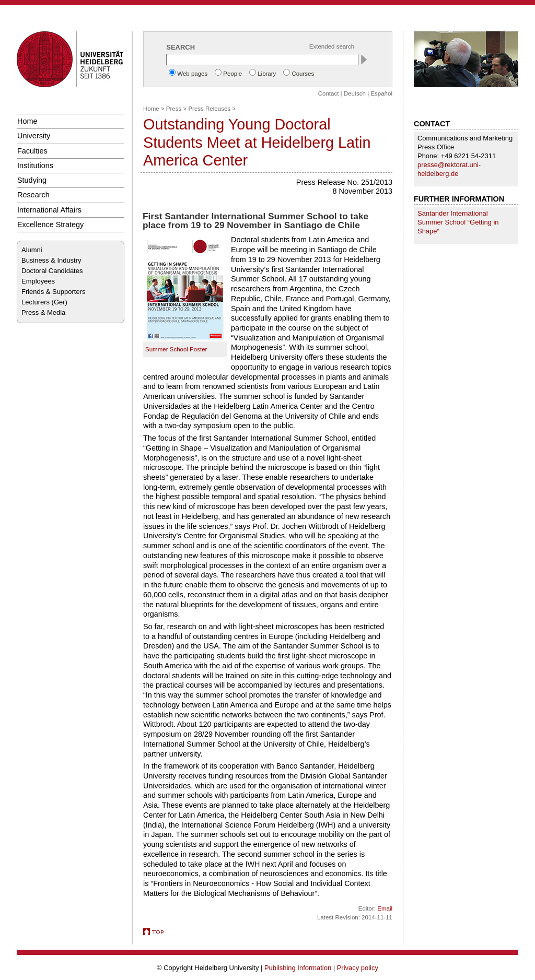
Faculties (32, 151)
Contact (329, 93)
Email (385, 908)
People (232, 74)
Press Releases (209, 109)
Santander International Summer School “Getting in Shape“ (458, 222)
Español (381, 93)
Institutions (35, 166)
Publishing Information (298, 968)
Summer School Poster (176, 349)
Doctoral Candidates (52, 271)
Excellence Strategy (50, 225)
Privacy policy (358, 968)
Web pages (192, 74)
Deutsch (355, 93)
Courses (303, 74)
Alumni (32, 250)
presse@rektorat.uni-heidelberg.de (449, 169)
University (34, 136)
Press (174, 109)
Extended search (332, 46)
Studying (32, 180)
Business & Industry (51, 260)
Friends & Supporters (53, 292)
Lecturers (36, 302)
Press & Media (43, 312)
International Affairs (49, 210)
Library (267, 74)
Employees (38, 281)
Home (27, 121)
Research (33, 195)
